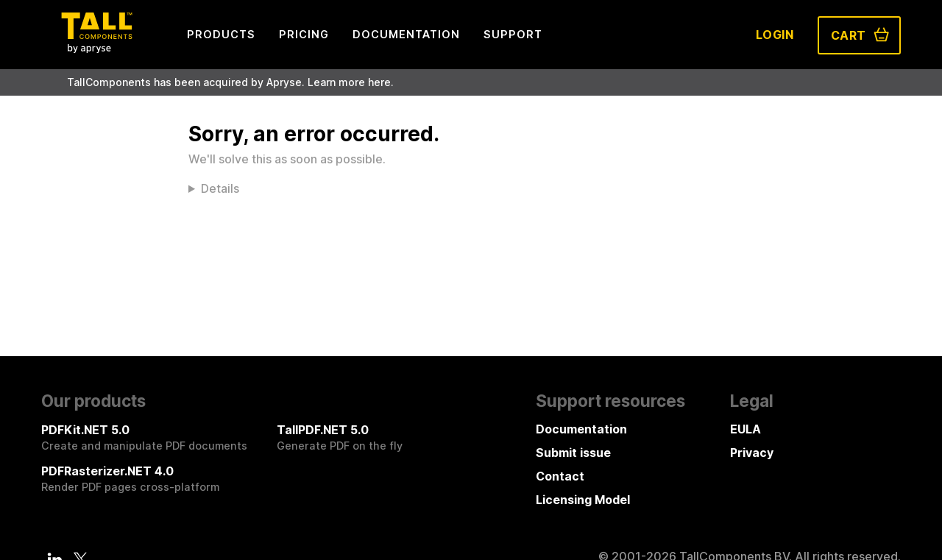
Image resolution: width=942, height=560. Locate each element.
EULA (746, 429)
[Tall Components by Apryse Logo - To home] (96, 49)
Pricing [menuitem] (304, 34)
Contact (560, 476)
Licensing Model (583, 500)
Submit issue (573, 453)
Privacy (752, 453)
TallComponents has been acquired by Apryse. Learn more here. (230, 82)
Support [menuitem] (513, 34)
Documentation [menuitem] (406, 34)
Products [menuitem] (221, 34)
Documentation (581, 429)
